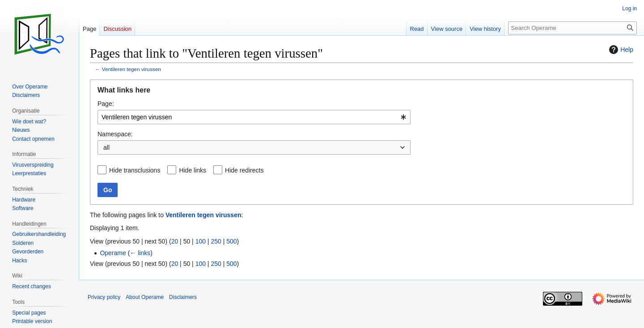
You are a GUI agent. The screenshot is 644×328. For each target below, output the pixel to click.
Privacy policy (104, 297)
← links (140, 253)
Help (620, 50)
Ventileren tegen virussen (131, 69)
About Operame (145, 297)
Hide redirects (244, 170)
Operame (113, 253)
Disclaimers (183, 297)
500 (231, 241)
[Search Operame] (572, 28)
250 (216, 241)
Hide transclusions (135, 170)
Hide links (193, 170)
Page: (106, 104)
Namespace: (115, 134)
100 (201, 241)
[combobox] (254, 117)
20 (175, 241)
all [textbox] (106, 147)
